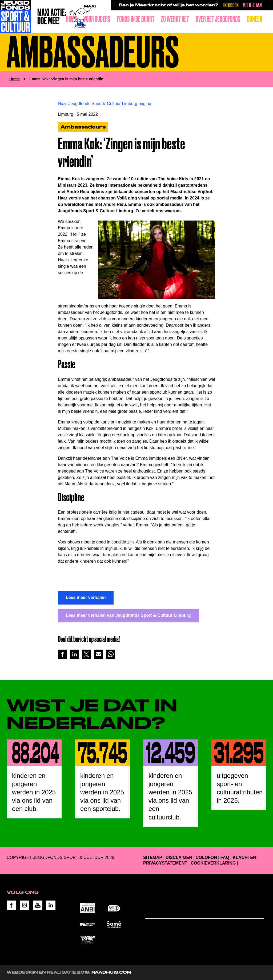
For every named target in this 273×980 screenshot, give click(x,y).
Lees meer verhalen (86, 597)
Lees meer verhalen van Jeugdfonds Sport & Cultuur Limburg (128, 615)
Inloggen (231, 5)
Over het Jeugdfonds (218, 19)
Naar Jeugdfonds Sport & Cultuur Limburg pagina (105, 104)
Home (71, 19)
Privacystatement (165, 863)
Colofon (206, 857)
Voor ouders (97, 19)
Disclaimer (179, 857)
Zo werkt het (175, 19)
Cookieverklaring (213, 863)
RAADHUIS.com (111, 972)
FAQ (225, 857)
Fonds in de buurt (136, 19)
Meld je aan (252, 5)
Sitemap (153, 857)
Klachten (244, 857)
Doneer (255, 19)
